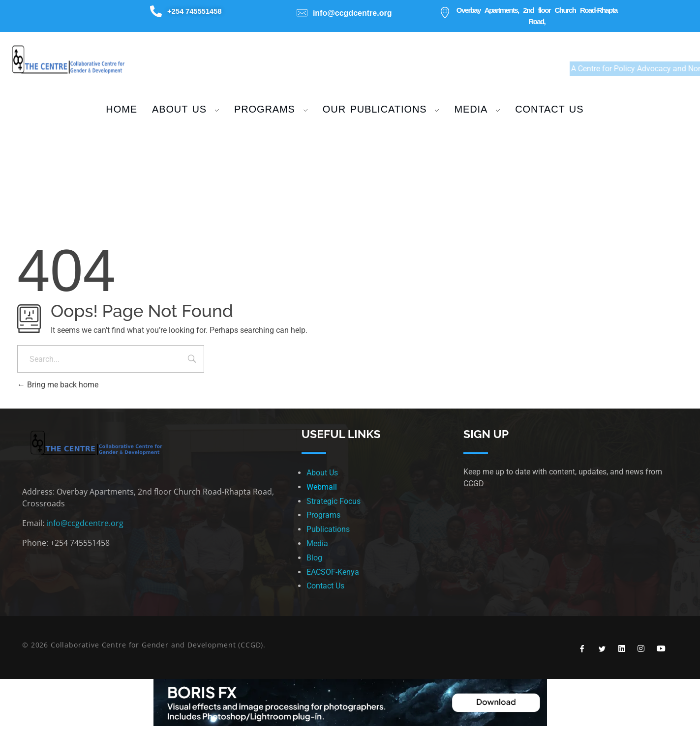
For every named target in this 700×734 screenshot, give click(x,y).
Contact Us (325, 586)
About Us (322, 473)
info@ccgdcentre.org (85, 523)
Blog (314, 558)
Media (317, 543)
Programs (323, 515)
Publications (328, 529)
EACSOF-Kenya (333, 572)
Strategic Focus (334, 501)
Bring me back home (58, 385)
